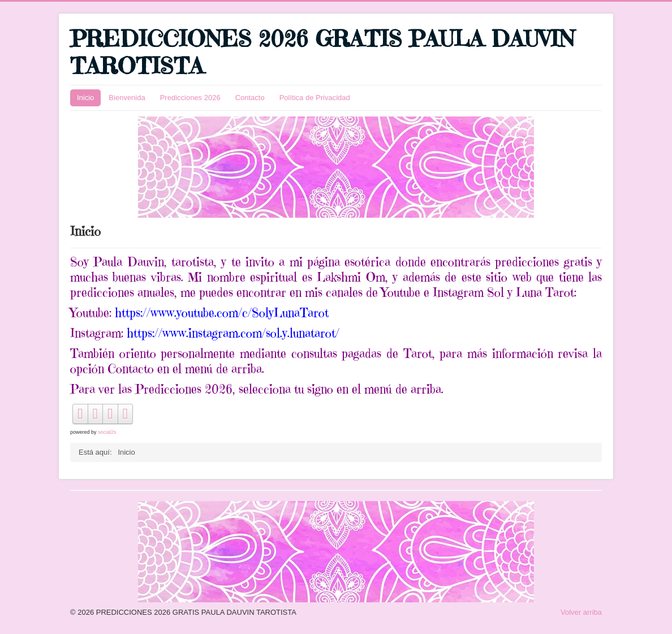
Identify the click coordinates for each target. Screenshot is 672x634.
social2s (107, 432)
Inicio (85, 98)
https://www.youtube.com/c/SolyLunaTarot (222, 312)
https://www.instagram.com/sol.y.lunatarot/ (233, 333)
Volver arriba (581, 612)
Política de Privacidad (315, 98)
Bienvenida (127, 98)
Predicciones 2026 (190, 98)
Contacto (250, 98)
